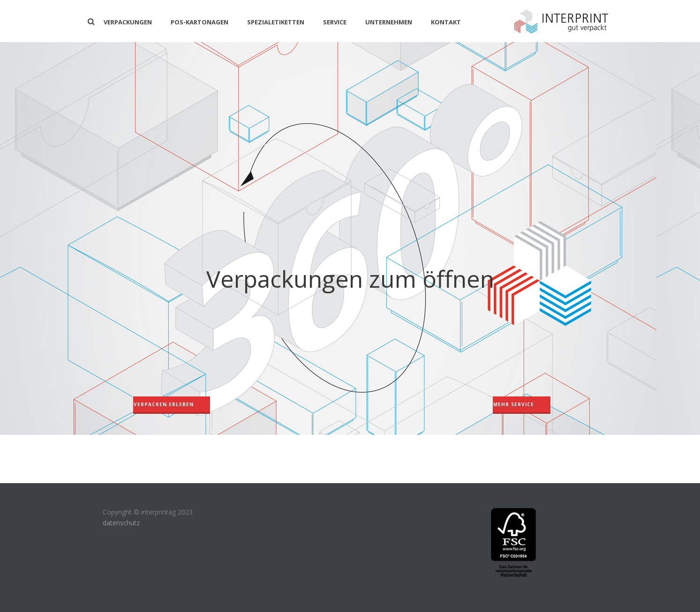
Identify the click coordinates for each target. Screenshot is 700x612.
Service (335, 22)
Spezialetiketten (276, 22)
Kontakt (446, 22)
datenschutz (121, 523)
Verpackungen (128, 22)
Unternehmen (389, 22)
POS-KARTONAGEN (199, 22)
